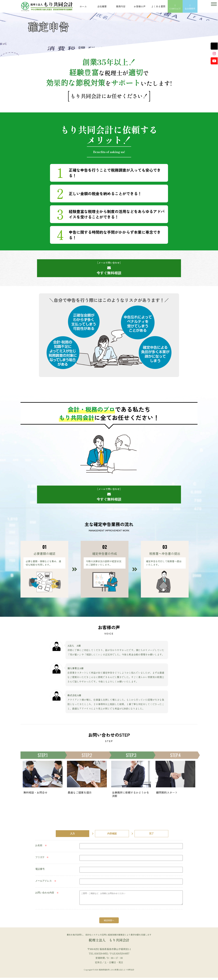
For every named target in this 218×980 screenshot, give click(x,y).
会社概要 (102, 6)
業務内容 (121, 6)
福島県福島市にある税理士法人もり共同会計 (117, 972)
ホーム (83, 6)
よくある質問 (158, 6)
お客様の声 (140, 6)
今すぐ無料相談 (109, 268)
